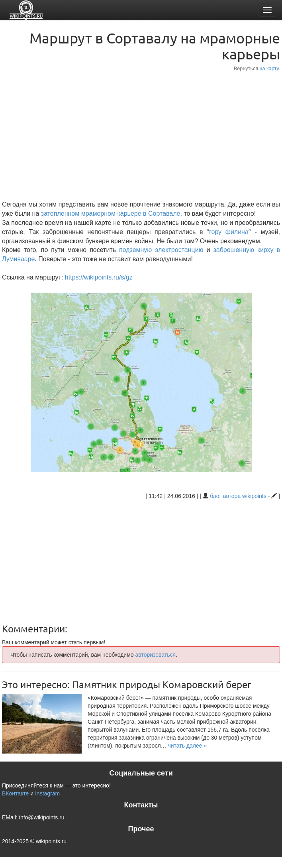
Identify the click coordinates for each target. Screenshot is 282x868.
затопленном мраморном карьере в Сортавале (111, 214)
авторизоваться (155, 655)
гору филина (229, 232)
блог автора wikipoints (238, 496)
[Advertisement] (141, 136)
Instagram (47, 793)
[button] (187, 746)
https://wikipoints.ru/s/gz (99, 277)
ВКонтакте (15, 793)
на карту (269, 69)
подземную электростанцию (161, 250)
